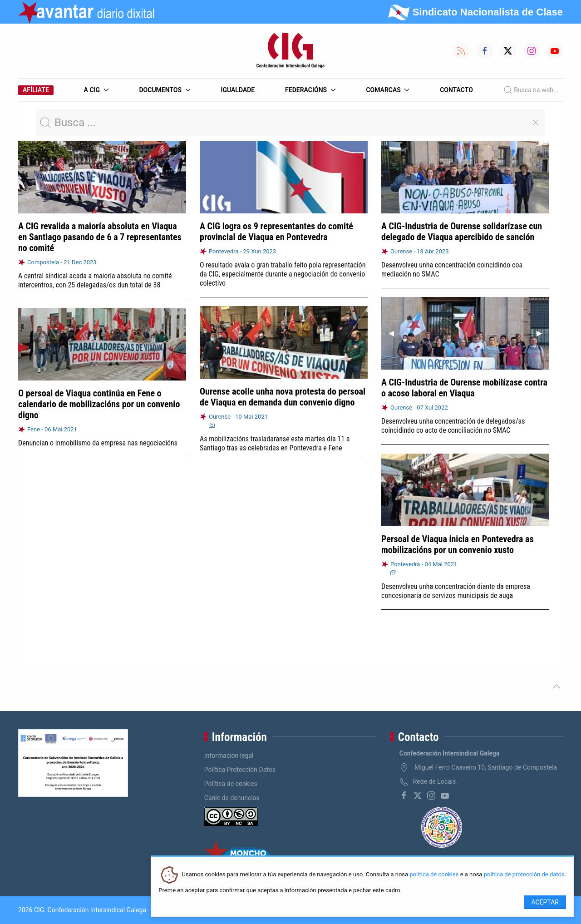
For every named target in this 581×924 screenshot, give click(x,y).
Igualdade (238, 90)
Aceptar (545, 902)
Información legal (229, 756)
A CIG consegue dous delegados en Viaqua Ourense (96, 554)
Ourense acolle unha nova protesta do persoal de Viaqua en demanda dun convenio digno (283, 396)
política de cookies (434, 875)
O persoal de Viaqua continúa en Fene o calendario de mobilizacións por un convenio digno (99, 403)
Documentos (165, 90)
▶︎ (543, 333)
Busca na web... (531, 90)
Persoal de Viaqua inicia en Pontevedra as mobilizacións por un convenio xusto (457, 542)
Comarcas (388, 90)
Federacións (310, 90)
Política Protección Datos (240, 770)
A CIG (96, 90)
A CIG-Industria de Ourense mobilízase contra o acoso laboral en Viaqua (464, 388)
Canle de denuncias (232, 798)
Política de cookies (231, 784)
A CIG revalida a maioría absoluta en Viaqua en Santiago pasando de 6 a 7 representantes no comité (100, 237)
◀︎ (395, 333)
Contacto (456, 90)
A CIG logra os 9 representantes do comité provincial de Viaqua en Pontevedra (276, 232)
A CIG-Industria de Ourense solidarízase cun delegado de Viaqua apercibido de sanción (462, 232)
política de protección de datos (524, 875)
